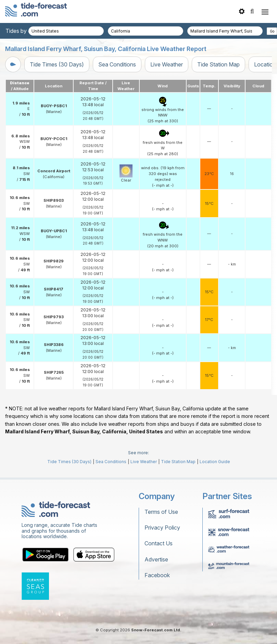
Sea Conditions (117, 64)
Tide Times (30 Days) (57, 64)
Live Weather (167, 64)
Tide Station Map (218, 64)
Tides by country (26, 31)
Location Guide (215, 462)
